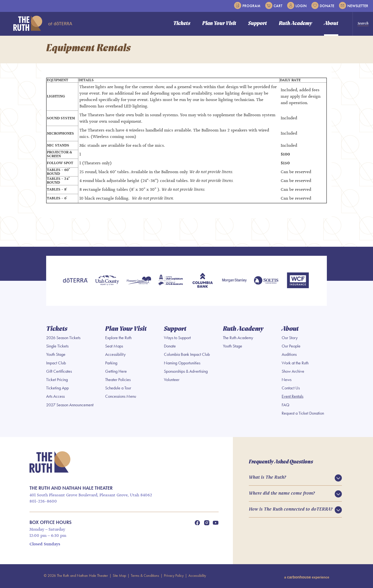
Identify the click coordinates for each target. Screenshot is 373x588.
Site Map (119, 576)
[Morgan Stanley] (234, 282)
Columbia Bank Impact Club (187, 356)
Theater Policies (118, 381)
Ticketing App (57, 389)
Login (297, 5)
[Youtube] (216, 524)
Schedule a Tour (118, 389)
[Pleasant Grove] (139, 282)
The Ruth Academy (238, 339)
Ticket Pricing (57, 381)
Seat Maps (114, 347)
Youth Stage (56, 356)
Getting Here (116, 372)
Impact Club (56, 364)
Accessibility (115, 356)
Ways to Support (177, 339)
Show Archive (293, 372)
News (287, 381)
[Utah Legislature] (171, 282)
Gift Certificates (59, 372)
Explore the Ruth (118, 339)
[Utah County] (107, 282)
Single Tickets (57, 347)
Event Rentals (292, 397)
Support (258, 24)
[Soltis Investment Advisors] (266, 282)
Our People (291, 347)
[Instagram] (207, 524)
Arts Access (55, 397)
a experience (307, 576)
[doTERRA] (75, 282)
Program (247, 5)
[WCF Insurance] (298, 282)
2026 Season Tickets (63, 339)
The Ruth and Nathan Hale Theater (43, 23)
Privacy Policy (174, 576)
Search (363, 24)
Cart (274, 5)
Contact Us (291, 389)
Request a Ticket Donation (303, 414)
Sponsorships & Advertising (186, 372)
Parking (111, 364)
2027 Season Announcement (70, 406)
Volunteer (172, 381)
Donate (323, 5)
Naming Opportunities (182, 364)
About (331, 24)
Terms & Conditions (145, 576)
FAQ (285, 406)
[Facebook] (197, 524)
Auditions (289, 356)
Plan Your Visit (219, 24)
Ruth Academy (295, 24)
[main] (186, 142)
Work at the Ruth (295, 364)
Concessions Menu (121, 397)
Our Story (290, 339)
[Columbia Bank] (202, 282)
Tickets (182, 24)
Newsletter (354, 5)
